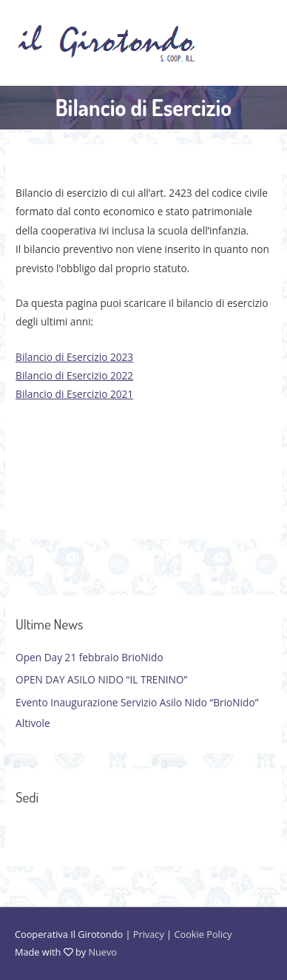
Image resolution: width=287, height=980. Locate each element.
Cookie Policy (203, 934)
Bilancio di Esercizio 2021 (74, 394)
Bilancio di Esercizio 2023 (74, 357)
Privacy (149, 934)
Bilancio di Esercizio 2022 (74, 375)
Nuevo (102, 952)
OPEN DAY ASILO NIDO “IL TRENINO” (101, 679)
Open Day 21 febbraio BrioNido (90, 657)
